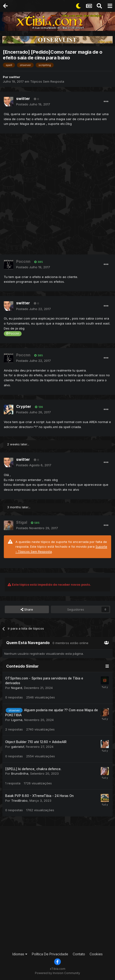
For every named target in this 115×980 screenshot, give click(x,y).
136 (39, 407)
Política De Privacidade (50, 954)
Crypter (24, 406)
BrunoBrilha (20, 773)
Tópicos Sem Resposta (47, 81)
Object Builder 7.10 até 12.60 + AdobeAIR (36, 742)
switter (15, 77)
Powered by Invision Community (57, 973)
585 (35, 523)
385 (38, 262)
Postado (33, 104)
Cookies (96, 954)
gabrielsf (18, 747)
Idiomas (20, 954)
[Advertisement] (57, 196)
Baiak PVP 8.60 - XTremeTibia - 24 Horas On (39, 796)
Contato (79, 954)
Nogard (17, 688)
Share (27, 609)
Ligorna (17, 720)
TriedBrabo (19, 801)
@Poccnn (13, 334)
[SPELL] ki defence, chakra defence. (33, 769)
